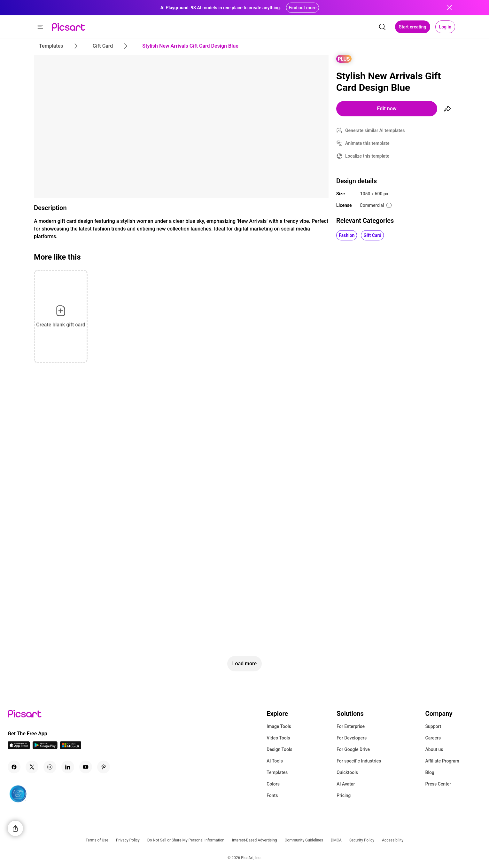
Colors (273, 784)
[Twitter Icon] (32, 767)
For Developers (352, 738)
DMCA (336, 840)
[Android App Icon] (45, 747)
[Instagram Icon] (50, 767)
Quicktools (347, 772)
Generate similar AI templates (375, 130)
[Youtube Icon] (86, 767)
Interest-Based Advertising (255, 840)
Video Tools (278, 738)
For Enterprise (351, 726)
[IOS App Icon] (19, 747)
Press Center (438, 784)
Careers (433, 738)
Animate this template (367, 143)
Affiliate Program (442, 761)
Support (433, 726)
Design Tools (279, 749)
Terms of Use (97, 840)
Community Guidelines (304, 840)
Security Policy (362, 840)
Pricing (344, 795)
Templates (277, 772)
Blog (430, 772)
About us (434, 749)
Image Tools (279, 726)
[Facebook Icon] (14, 767)
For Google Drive (353, 749)
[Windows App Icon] (71, 747)
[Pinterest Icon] (104, 767)
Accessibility (393, 840)
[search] (382, 27)
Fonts (272, 795)
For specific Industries (359, 761)
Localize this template (367, 156)
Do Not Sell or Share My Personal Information (186, 840)
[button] (40, 27)
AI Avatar (346, 784)
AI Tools (275, 761)
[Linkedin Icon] (68, 767)
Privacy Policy (128, 840)
